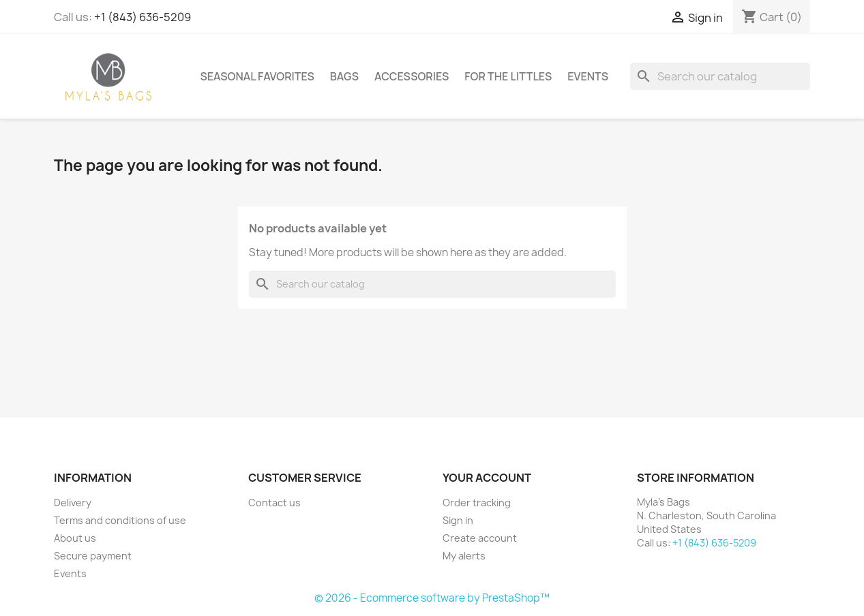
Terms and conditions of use (120, 520)
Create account (480, 538)
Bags (344, 76)
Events (588, 76)
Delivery (73, 503)
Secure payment (93, 556)
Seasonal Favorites (257, 76)
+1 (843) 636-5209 (143, 17)
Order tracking (477, 503)
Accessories (412, 76)
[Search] (720, 76)
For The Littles (508, 76)
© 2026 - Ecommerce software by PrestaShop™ (432, 598)
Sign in (458, 520)
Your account (487, 478)
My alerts (464, 556)
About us (75, 538)
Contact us (274, 503)
